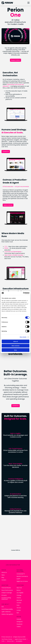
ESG (3, 607)
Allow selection (15, 346)
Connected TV (21, 574)
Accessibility (19, 641)
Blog (3, 577)
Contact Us (6, 151)
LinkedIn (19, 619)
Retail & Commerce (22, 576)
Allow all (15, 341)
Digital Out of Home (22, 581)
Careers (4, 580)
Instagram (20, 622)
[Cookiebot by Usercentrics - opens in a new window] (23, 293)
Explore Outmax (8, 205)
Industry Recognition (7, 614)
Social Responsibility (7, 609)
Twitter (19, 627)
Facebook (19, 624)
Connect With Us (16, 550)
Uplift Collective (6, 612)
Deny (15, 350)
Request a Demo (15, 60)
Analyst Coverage (7, 593)
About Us (4, 572)
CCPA (3, 641)
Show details (23, 337)
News (3, 575)
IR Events (4, 595)
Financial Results (6, 588)
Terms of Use (10, 641)
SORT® (18, 579)
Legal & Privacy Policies (20, 639)
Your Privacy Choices (7, 639)
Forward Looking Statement (6, 598)
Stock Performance (7, 590)
